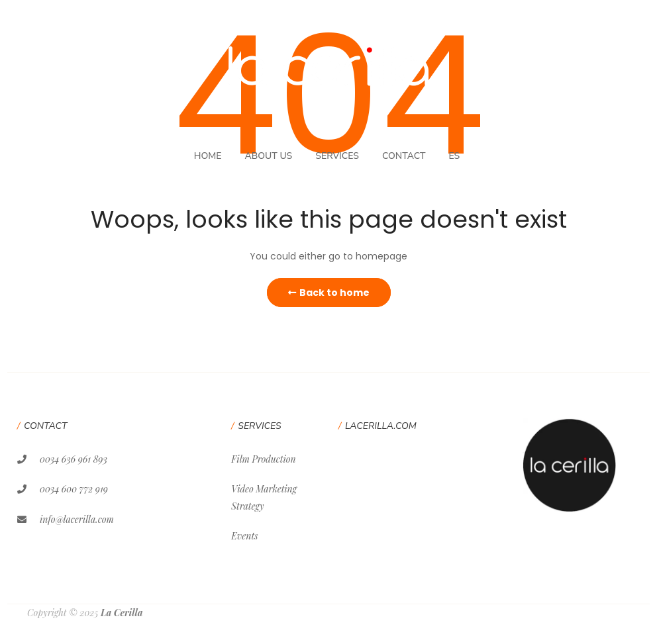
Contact (404, 156)
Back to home (329, 293)
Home (208, 156)
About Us (268, 156)
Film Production (263, 459)
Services (337, 156)
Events (244, 536)
